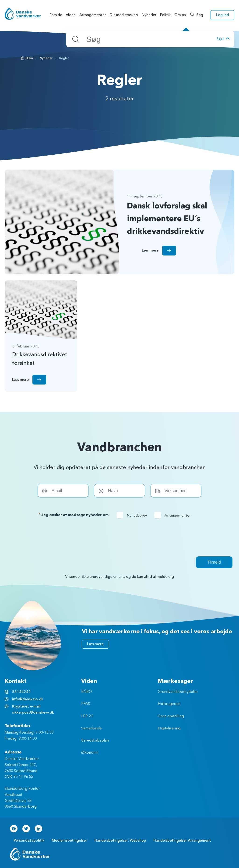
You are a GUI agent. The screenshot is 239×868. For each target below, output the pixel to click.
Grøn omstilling (171, 716)
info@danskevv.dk (28, 699)
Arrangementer (174, 515)
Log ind (223, 15)
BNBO (87, 692)
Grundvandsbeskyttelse (178, 692)
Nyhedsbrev (133, 515)
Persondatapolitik (29, 841)
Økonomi (89, 753)
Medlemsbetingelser (69, 841)
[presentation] (119, 538)
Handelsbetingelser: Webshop (120, 841)
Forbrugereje (169, 704)
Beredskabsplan (95, 741)
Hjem (29, 58)
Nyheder (46, 58)
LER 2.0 (87, 716)
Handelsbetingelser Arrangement (182, 841)
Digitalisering (169, 728)
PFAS (86, 704)
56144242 (21, 692)
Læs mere (95, 644)
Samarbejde (91, 728)
